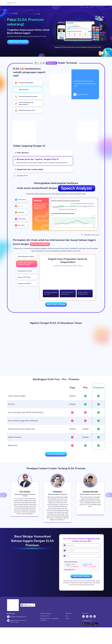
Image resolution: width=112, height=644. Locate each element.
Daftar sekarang (56, 454)
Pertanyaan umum (45, 616)
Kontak (67, 618)
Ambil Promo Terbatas (18, 42)
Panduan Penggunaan (46, 613)
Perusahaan (69, 613)
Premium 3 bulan (91, 565)
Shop (67, 616)
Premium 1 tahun (74, 565)
